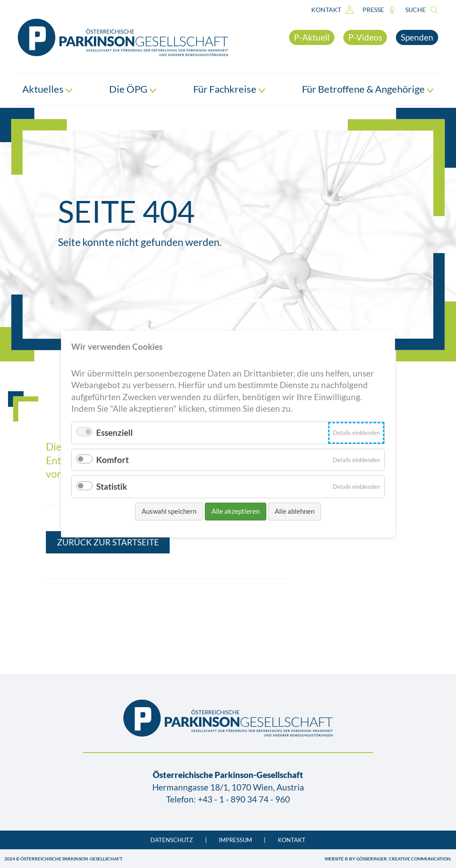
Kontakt (332, 10)
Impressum (235, 840)
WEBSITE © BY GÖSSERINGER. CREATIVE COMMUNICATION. (388, 859)
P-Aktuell (312, 37)
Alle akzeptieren (236, 511)
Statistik (112, 486)
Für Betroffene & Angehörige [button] (368, 89)
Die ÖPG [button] (133, 89)
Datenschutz (172, 840)
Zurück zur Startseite (108, 542)
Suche (422, 10)
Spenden (417, 37)
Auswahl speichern (169, 511)
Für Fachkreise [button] (229, 89)
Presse (379, 10)
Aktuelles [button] (47, 89)
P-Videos (365, 37)
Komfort (112, 460)
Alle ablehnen (295, 511)
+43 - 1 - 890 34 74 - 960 (244, 799)
